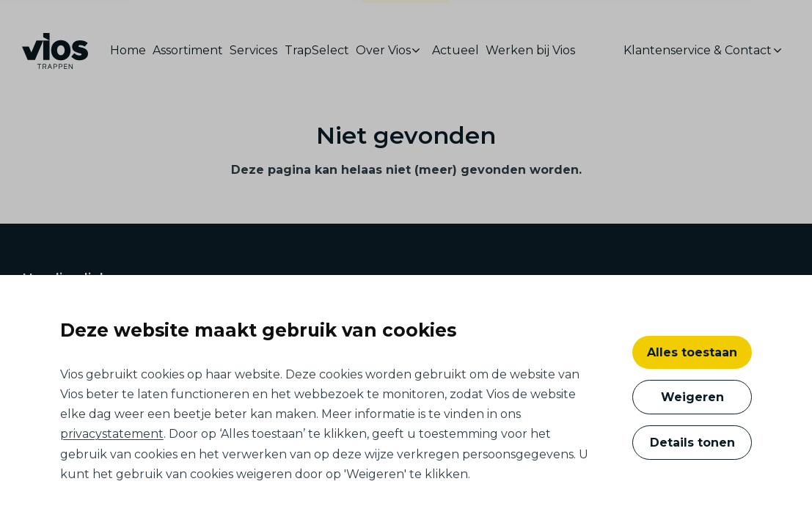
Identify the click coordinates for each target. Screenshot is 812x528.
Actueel (456, 55)
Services (253, 55)
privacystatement (112, 434)
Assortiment (188, 55)
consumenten (406, 18)
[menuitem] (130, 55)
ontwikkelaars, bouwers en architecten (241, 16)
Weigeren (692, 397)
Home (128, 55)
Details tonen (692, 443)
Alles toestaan (692, 352)
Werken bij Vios (530, 55)
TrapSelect (317, 55)
